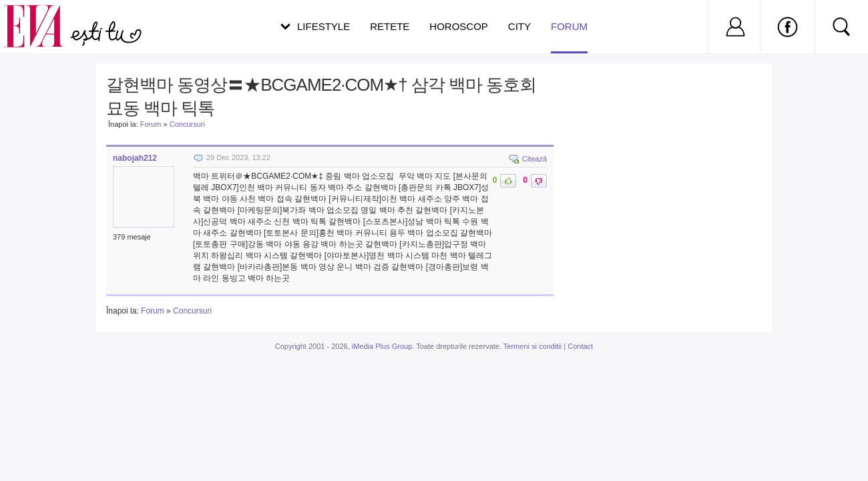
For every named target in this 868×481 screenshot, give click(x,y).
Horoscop (459, 26)
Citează (534, 159)
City (519, 26)
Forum (569, 37)
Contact (580, 346)
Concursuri (187, 124)
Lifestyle (323, 26)
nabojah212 (135, 158)
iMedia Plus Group (382, 346)
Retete (390, 26)
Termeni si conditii (532, 346)
